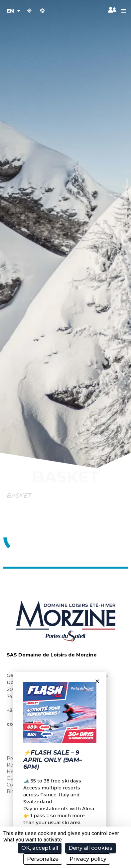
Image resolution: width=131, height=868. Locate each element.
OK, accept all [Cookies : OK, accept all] (40, 848)
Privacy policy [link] (88, 859)
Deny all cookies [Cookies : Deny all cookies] (90, 848)
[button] (124, 11)
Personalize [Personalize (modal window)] (43, 859)
